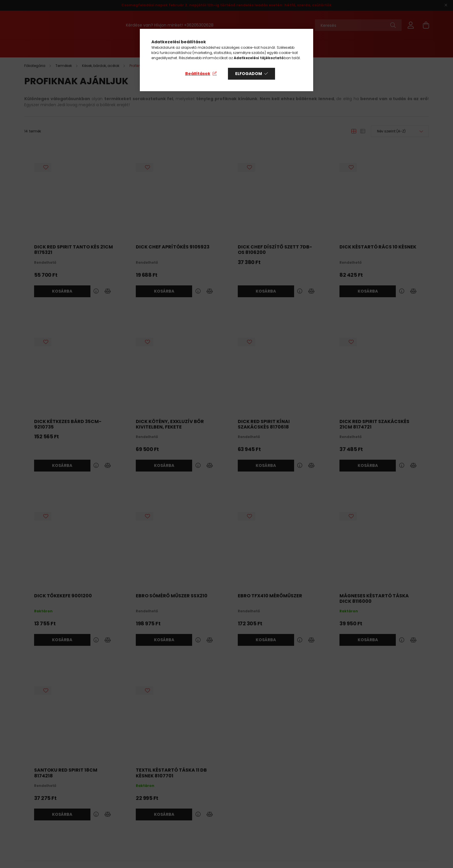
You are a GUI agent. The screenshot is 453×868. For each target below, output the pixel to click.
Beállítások (198, 74)
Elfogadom (249, 74)
